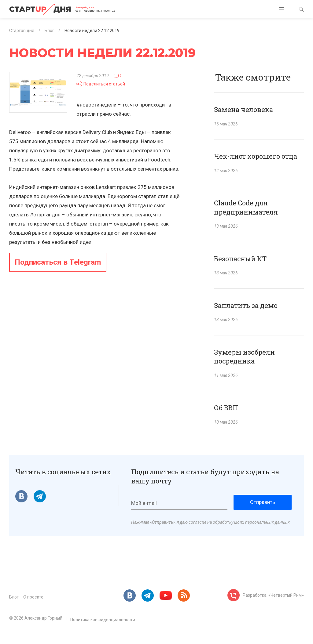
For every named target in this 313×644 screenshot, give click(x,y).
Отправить (263, 502)
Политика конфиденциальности (103, 620)
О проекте (33, 597)
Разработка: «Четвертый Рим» (273, 595)
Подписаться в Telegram (58, 262)
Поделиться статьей (101, 84)
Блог (14, 597)
